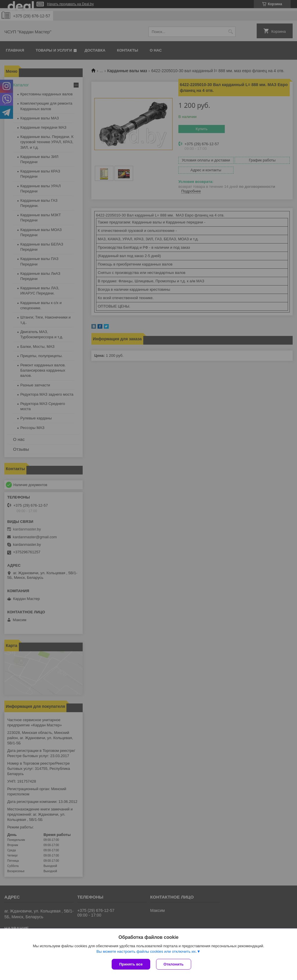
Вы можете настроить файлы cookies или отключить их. (146, 951)
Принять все (131, 964)
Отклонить (174, 964)
